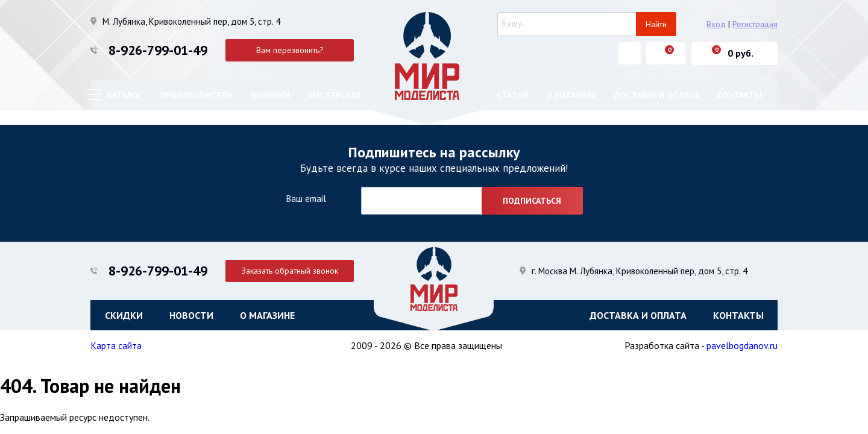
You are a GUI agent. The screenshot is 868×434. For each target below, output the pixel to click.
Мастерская (335, 95)
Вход (716, 24)
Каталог (124, 95)
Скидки (124, 315)
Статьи (512, 95)
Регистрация (755, 24)
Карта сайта (116, 345)
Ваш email (306, 199)
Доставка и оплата (656, 95)
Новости (191, 315)
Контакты (739, 95)
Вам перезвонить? (290, 50)
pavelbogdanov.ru (742, 345)
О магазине (571, 95)
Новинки (270, 95)
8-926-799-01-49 (158, 50)
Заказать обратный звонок (290, 271)
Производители (197, 95)
